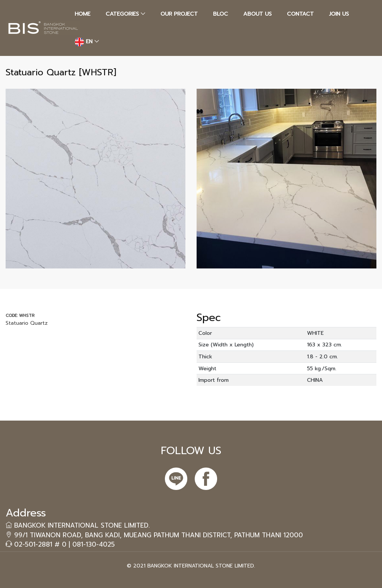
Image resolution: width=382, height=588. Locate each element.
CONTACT (300, 14)
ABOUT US (257, 14)
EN (84, 42)
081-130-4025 (94, 544)
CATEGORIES (122, 14)
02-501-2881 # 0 (40, 544)
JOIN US (339, 14)
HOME (82, 14)
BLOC (220, 14)
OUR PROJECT (179, 14)
